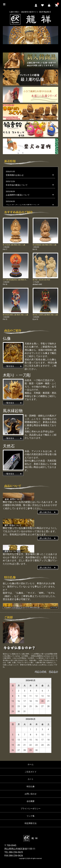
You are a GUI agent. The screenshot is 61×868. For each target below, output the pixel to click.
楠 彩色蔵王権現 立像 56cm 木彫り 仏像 (15, 315)
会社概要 (31, 801)
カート (31, 779)
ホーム (31, 764)
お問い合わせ (31, 794)
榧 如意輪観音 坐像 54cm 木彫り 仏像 (45, 245)
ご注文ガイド (31, 772)
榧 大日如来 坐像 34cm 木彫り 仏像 (14, 245)
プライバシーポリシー (31, 809)
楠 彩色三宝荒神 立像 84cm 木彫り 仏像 (45, 315)
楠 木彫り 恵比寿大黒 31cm (41, 280)
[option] (30, 35)
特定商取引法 (31, 823)
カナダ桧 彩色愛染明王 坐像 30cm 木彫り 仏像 (18, 280)
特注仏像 (31, 786)
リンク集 (31, 816)
